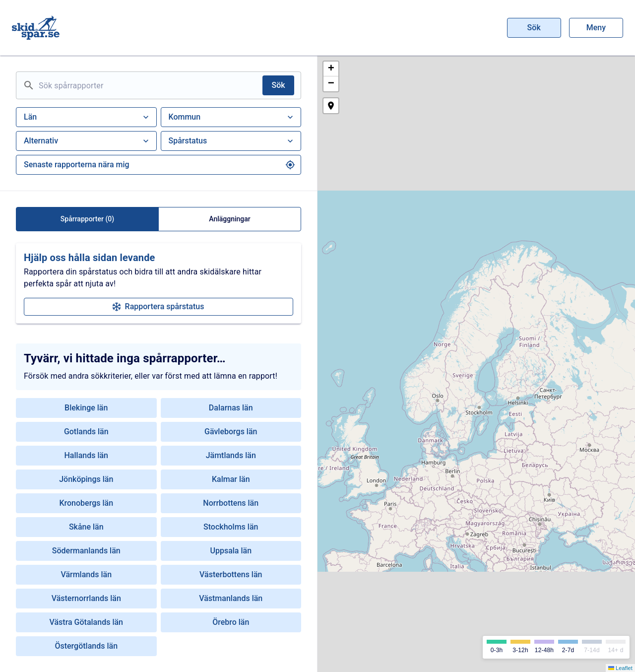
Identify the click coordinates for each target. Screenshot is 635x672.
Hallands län (87, 455)
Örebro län (231, 622)
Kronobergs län (86, 503)
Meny (596, 28)
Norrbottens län (231, 503)
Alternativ (87, 141)
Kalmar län (231, 479)
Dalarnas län (231, 408)
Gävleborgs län (231, 432)
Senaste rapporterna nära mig (159, 165)
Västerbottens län (231, 574)
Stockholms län (231, 527)
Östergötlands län (86, 646)
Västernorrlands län (86, 598)
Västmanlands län (231, 598)
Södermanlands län (86, 551)
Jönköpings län (86, 479)
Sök (534, 28)
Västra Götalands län (86, 622)
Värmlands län (86, 574)
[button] (331, 69)
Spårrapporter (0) (87, 219)
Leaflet (620, 668)
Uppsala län (231, 551)
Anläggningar (230, 219)
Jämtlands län (231, 455)
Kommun (232, 117)
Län (87, 117)
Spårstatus (232, 141)
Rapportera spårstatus (158, 306)
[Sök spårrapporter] (149, 85)
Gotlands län (86, 432)
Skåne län (86, 527)
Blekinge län (86, 408)
